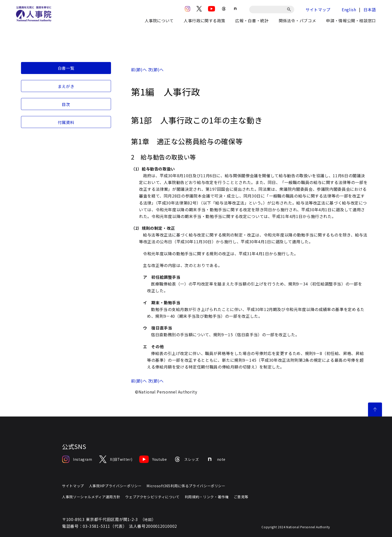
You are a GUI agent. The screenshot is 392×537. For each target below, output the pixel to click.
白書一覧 (66, 68)
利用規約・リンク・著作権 (207, 497)
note (216, 459)
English (349, 9)
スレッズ (186, 459)
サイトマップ (318, 9)
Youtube (153, 459)
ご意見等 (241, 497)
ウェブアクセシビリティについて (152, 497)
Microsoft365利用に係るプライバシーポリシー (186, 486)
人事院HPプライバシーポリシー (115, 486)
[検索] (290, 9)
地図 (148, 519)
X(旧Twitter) (116, 459)
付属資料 (66, 122)
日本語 (370, 9)
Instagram (77, 459)
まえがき (66, 86)
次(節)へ (156, 69)
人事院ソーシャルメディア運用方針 (91, 497)
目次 (66, 104)
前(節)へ (139, 69)
